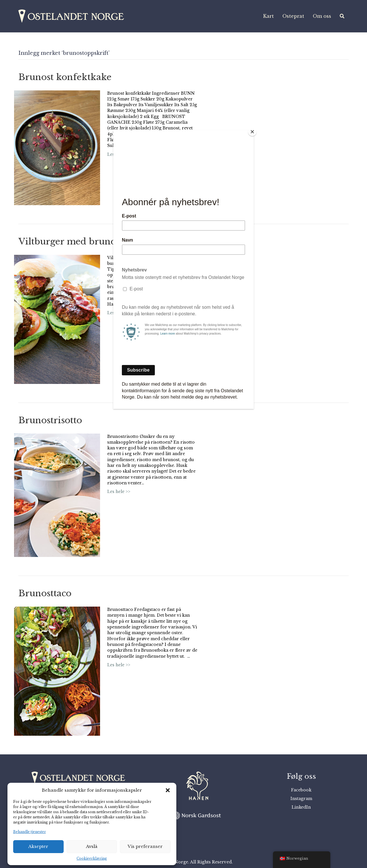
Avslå (92, 846)
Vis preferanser (145, 846)
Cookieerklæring (92, 858)
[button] (168, 790)
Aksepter (38, 846)
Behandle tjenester (30, 832)
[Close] (252, 132)
